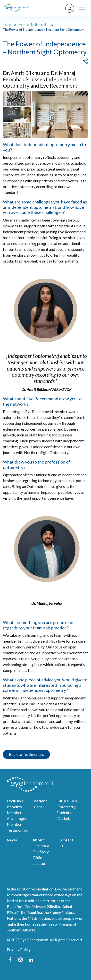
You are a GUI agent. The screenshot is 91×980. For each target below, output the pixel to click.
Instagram (21, 960)
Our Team (41, 846)
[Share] (85, 61)
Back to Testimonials (26, 754)
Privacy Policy (19, 949)
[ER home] (37, 784)
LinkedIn (31, 960)
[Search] (68, 8)
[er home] (16, 8)
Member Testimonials (33, 25)
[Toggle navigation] (82, 8)
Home (7, 25)
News (12, 840)
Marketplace (67, 818)
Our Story (41, 852)
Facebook (10, 960)
